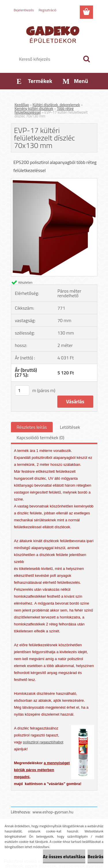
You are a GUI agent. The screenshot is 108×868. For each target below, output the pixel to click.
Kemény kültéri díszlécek (34, 108)
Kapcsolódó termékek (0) (41, 437)
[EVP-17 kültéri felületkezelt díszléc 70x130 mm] (54, 181)
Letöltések (70, 427)
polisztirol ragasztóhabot (43, 742)
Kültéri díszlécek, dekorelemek (56, 105)
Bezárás (95, 856)
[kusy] (22, 390)
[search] (86, 59)
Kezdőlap (22, 105)
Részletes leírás (32, 427)
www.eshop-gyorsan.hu (53, 812)
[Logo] (54, 34)
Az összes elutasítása (64, 856)
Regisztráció (47, 10)
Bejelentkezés (24, 10)
